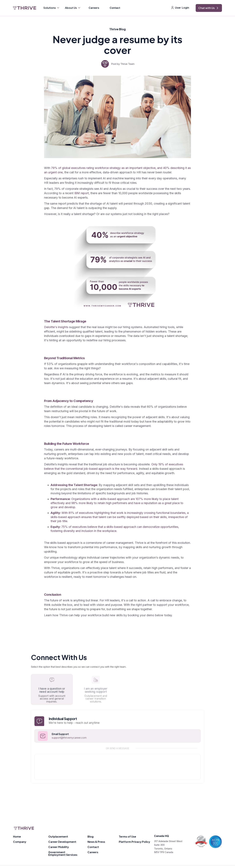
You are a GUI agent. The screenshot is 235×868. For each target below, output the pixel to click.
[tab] (52, 689)
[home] (25, 8)
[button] (52, 8)
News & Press (96, 842)
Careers (94, 8)
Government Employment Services (63, 853)
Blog (90, 837)
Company (20, 842)
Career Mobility (59, 847)
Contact (115, 8)
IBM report (82, 193)
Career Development (62, 842)
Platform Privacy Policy (134, 842)
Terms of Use (127, 837)
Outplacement (58, 837)
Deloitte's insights (56, 327)
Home (17, 837)
